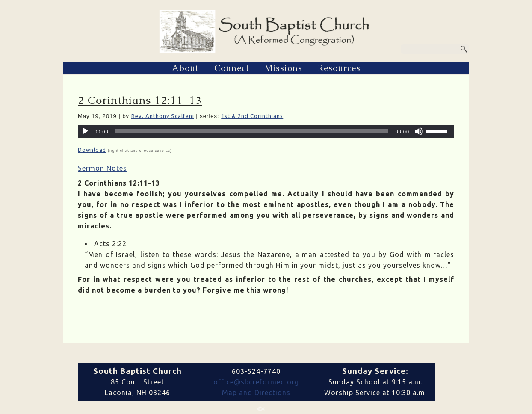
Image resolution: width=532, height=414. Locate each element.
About (185, 68)
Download (92, 150)
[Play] (85, 131)
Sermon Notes (102, 168)
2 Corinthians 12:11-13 (140, 100)
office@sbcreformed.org (256, 382)
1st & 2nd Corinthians (252, 116)
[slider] (252, 131)
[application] (266, 131)
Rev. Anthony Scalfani (163, 116)
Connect (232, 68)
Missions (284, 68)
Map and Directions (256, 393)
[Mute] (419, 131)
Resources (339, 68)
